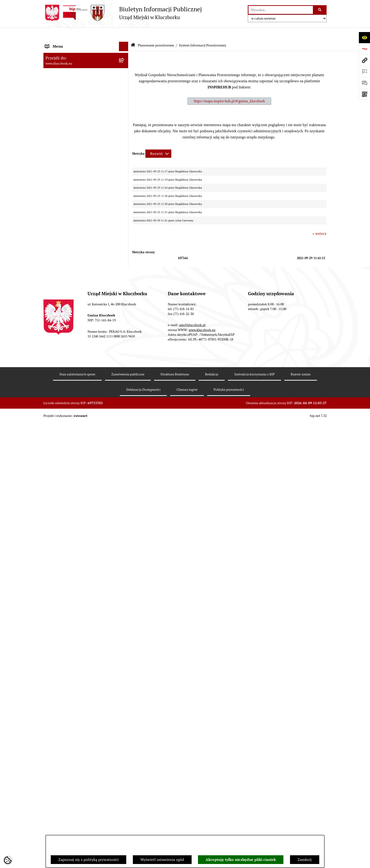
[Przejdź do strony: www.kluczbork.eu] (364, 60)
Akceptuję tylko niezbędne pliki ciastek (241, 860)
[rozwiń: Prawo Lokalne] (125, 149)
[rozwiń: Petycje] (125, 405)
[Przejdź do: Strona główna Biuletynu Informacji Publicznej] (133, 33)
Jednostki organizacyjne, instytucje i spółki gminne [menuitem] (81, 103)
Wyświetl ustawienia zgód (162, 860)
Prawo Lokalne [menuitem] (58, 149)
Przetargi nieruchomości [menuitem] (66, 187)
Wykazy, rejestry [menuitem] (59, 476)
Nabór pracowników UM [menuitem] (66, 533)
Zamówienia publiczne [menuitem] (65, 340)
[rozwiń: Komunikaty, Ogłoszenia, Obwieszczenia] (125, 433)
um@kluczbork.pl (192, 786)
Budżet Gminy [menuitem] (57, 158)
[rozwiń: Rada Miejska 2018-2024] (125, 62)
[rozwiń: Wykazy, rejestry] (125, 476)
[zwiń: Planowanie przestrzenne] (125, 196)
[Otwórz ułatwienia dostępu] (364, 37)
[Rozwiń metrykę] (158, 141)
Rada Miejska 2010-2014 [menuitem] (66, 81)
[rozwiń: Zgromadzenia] (125, 514)
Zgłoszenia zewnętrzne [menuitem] (65, 680)
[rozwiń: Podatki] (125, 177)
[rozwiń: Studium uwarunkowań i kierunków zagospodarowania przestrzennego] (125, 234)
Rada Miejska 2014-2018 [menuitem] (66, 72)
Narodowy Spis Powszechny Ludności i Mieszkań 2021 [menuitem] (78, 634)
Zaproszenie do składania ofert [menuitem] (71, 380)
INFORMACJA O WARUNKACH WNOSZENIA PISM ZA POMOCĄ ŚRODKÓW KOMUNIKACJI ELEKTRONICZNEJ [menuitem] (73, 698)
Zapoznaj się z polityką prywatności (88, 860)
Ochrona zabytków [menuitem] (61, 331)
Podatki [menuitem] (52, 177)
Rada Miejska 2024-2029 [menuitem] (66, 53)
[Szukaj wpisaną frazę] (320, 10)
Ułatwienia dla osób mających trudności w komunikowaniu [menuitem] (81, 464)
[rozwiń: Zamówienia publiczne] (125, 341)
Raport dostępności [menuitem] (62, 646)
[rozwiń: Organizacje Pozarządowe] (125, 414)
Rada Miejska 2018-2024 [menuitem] (66, 62)
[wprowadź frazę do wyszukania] (281, 10)
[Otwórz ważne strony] (364, 71)
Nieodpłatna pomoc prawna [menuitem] (69, 523)
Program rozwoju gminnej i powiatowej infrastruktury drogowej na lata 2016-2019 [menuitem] (81, 545)
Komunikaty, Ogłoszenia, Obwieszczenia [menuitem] (79, 433)
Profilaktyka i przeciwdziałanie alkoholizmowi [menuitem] (71, 575)
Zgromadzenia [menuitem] (57, 514)
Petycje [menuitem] (51, 405)
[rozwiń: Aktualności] (125, 221)
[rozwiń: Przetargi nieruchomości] (125, 187)
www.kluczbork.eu (202, 791)
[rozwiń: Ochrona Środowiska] (125, 452)
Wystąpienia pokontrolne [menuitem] (67, 505)
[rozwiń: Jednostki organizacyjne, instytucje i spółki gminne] (125, 100)
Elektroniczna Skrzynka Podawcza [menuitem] (74, 442)
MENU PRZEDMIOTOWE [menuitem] (66, 115)
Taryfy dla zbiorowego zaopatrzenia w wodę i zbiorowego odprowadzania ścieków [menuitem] (82, 600)
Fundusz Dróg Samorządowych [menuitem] (71, 621)
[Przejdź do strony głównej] (123, 13)
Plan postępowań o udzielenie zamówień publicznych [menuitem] (80, 368)
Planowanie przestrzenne (156, 33)
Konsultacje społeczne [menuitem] (64, 588)
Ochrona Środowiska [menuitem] (63, 452)
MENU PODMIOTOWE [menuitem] (64, 43)
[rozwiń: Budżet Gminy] (125, 159)
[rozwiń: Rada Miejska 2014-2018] (125, 72)
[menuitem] (86, 209)
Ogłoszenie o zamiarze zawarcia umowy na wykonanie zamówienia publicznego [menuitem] (81, 392)
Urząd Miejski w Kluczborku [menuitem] (69, 90)
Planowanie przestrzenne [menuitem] (67, 196)
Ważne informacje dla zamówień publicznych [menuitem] (73, 353)
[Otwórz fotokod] (364, 94)
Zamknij (305, 860)
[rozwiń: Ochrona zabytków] (125, 331)
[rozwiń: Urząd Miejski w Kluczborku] (125, 91)
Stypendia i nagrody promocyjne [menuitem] (73, 655)
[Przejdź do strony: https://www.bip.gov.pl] (364, 49)
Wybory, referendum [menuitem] (62, 486)
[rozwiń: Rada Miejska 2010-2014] (125, 81)
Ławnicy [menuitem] (52, 495)
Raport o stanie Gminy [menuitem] (64, 168)
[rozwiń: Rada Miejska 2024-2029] (125, 53)
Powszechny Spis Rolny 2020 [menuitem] (70, 612)
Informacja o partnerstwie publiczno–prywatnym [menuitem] (77, 560)
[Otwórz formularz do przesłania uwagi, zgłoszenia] (364, 83)
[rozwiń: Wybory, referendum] (125, 486)
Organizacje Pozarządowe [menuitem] (67, 414)
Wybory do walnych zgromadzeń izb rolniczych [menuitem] (76, 668)
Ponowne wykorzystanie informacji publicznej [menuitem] (75, 137)
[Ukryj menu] (124, 34)
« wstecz (320, 221)
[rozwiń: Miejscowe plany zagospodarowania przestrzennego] (125, 252)
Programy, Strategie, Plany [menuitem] (68, 423)
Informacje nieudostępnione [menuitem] (69, 124)
